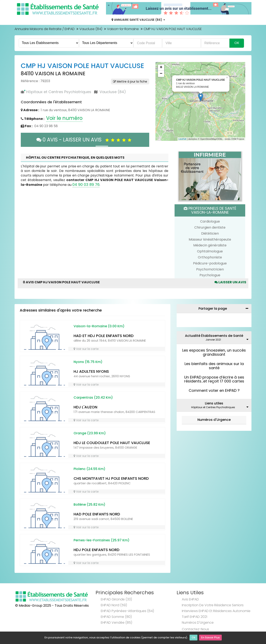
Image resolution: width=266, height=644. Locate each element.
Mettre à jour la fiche (130, 82)
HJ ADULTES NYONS (91, 371)
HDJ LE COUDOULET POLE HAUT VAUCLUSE (112, 443)
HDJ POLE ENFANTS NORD (97, 550)
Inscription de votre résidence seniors (213, 605)
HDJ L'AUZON (85, 407)
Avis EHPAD (190, 599)
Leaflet (182, 139)
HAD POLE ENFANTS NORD (97, 514)
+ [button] (161, 68)
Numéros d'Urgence (214, 420)
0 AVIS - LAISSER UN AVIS (85, 140)
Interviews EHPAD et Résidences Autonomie (216, 611)
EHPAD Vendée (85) (116, 623)
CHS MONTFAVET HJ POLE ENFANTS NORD (111, 478)
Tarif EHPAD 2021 (195, 617)
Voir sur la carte (86, 349)
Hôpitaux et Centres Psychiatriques (59, 92)
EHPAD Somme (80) (116, 617)
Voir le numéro (64, 118)
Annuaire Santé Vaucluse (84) (138, 20)
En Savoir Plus (210, 638)
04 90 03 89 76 (86, 184)
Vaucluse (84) (91, 29)
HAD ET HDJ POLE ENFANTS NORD (104, 336)
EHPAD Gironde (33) (116, 599)
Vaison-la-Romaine (123, 29)
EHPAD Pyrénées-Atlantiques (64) (127, 611)
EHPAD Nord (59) (114, 605)
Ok (193, 638)
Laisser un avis (230, 282)
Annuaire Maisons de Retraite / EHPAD (45, 29)
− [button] (161, 74)
